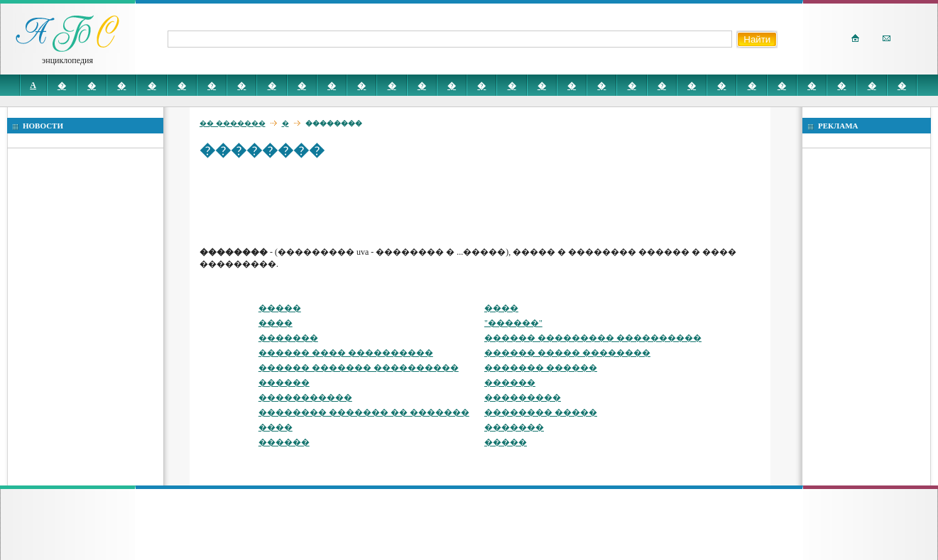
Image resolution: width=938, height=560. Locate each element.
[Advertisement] (458, 202)
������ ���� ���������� (346, 353)
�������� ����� (541, 412)
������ (284, 383)
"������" (513, 323)
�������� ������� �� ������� (364, 412)
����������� (305, 397)
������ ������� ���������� (359, 368)
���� (501, 308)
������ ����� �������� (567, 353)
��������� (523, 397)
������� (288, 338)
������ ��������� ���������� (593, 338)
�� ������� (233, 123)
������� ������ (541, 368)
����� (280, 308)
